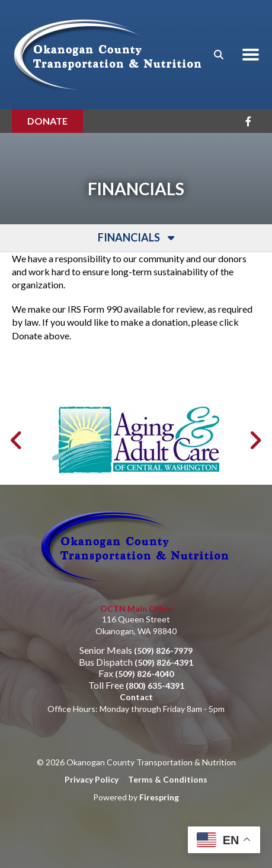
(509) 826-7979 (163, 628)
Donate (47, 121)
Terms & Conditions (168, 757)
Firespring (159, 774)
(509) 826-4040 (144, 651)
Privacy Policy (92, 757)
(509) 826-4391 (164, 639)
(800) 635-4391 (155, 662)
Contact (136, 674)
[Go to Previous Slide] (17, 418)
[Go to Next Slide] (255, 418)
